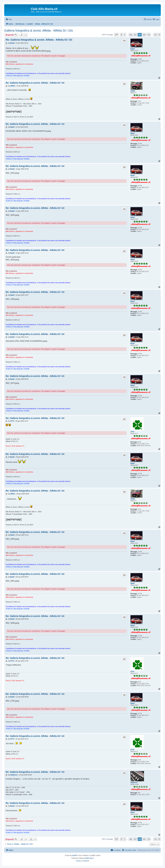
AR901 (133, 91)
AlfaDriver (134, 783)
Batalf (133, 49)
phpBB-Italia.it (89, 858)
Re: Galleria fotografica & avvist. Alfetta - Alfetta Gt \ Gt (39, 40)
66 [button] (131, 35)
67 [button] (135, 35)
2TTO (132, 432)
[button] (116, 35)
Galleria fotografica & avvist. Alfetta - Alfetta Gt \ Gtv (39, 31)
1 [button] (125, 35)
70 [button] (149, 35)
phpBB (74, 855)
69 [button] (144, 35)
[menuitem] (9, 19)
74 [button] (155, 35)
